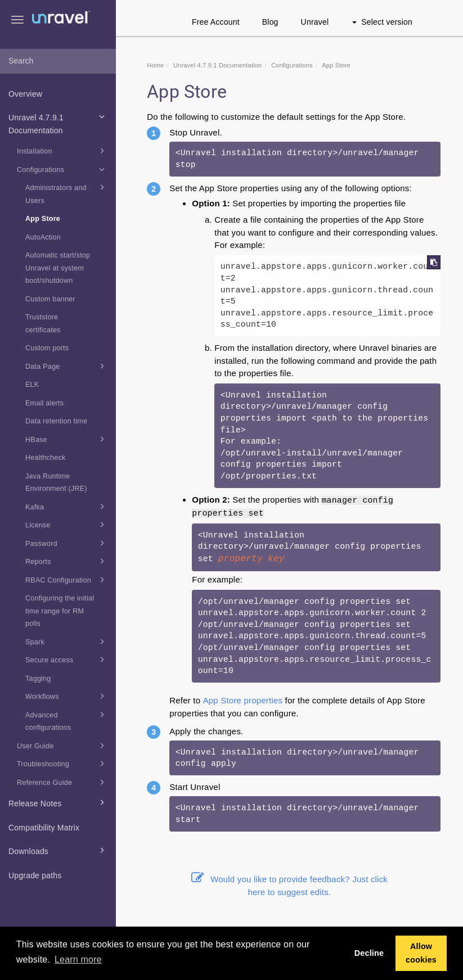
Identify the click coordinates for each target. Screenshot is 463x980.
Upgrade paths (35, 875)
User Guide (62, 746)
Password (67, 543)
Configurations (62, 169)
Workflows (67, 696)
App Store (43, 219)
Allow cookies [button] (421, 953)
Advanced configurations (67, 720)
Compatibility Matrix (44, 828)
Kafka (67, 507)
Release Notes (58, 802)
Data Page (67, 366)
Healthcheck (46, 458)
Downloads (58, 850)
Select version (382, 22)
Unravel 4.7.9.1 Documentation (58, 123)
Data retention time (56, 421)
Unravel (315, 22)
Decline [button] (369, 953)
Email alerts (44, 403)
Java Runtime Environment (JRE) (56, 483)
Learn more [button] (78, 959)
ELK (32, 385)
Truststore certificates (43, 324)
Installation (62, 151)
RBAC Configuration (67, 580)
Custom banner (50, 299)
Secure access (67, 660)
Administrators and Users (67, 193)
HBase (67, 439)
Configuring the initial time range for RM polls (60, 611)
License (67, 525)
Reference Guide (62, 782)
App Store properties (243, 700)
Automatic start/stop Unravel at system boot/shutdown (58, 268)
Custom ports (47, 348)
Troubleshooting (62, 764)
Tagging (38, 679)
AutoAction (43, 237)
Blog (270, 22)
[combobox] (58, 61)
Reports (67, 561)
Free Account (216, 22)
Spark (67, 642)
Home (155, 65)
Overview (25, 94)
